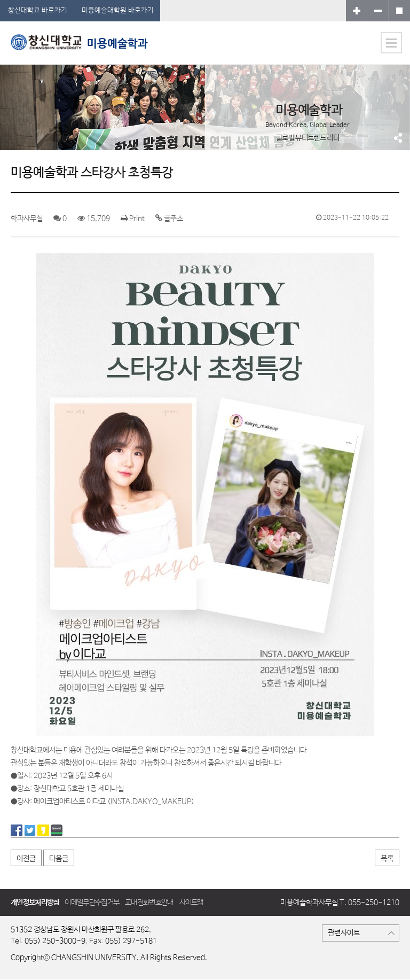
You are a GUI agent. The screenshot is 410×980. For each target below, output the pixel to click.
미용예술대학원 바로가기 (118, 10)
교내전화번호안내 (149, 903)
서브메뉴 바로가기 (0, 0)
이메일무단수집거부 (92, 903)
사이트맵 (191, 903)
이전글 (26, 859)
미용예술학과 (79, 42)
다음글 (59, 859)
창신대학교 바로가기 (38, 10)
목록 (387, 859)
